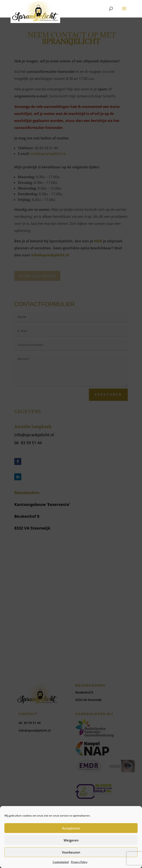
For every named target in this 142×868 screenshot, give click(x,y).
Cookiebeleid (61, 862)
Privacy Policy (79, 862)
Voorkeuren (71, 852)
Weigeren (71, 840)
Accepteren (71, 828)
